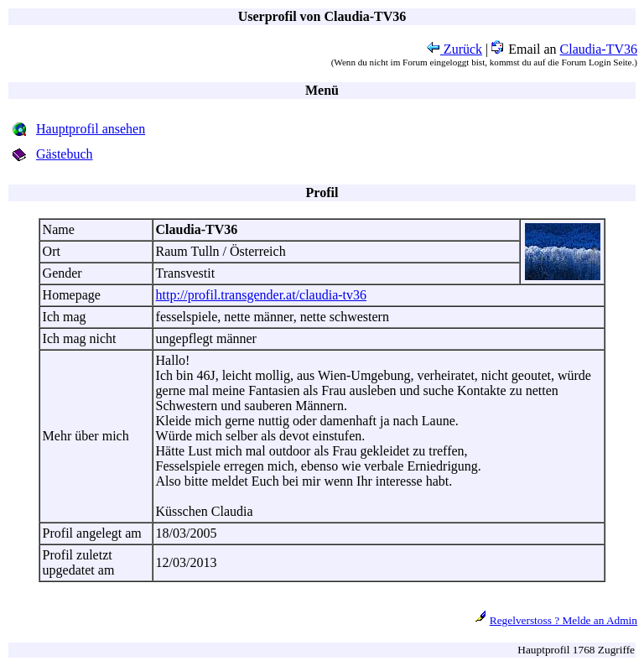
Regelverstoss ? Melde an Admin (563, 620)
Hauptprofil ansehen (91, 129)
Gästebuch (65, 154)
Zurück (454, 49)
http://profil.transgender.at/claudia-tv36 (261, 295)
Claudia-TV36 (599, 49)
